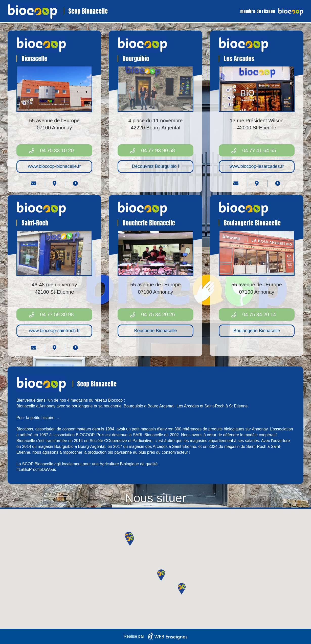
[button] (182, 589)
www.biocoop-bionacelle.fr (54, 166)
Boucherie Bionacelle (155, 331)
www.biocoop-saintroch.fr (54, 331)
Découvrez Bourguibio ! (155, 166)
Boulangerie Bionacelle (257, 331)
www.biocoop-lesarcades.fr (257, 166)
